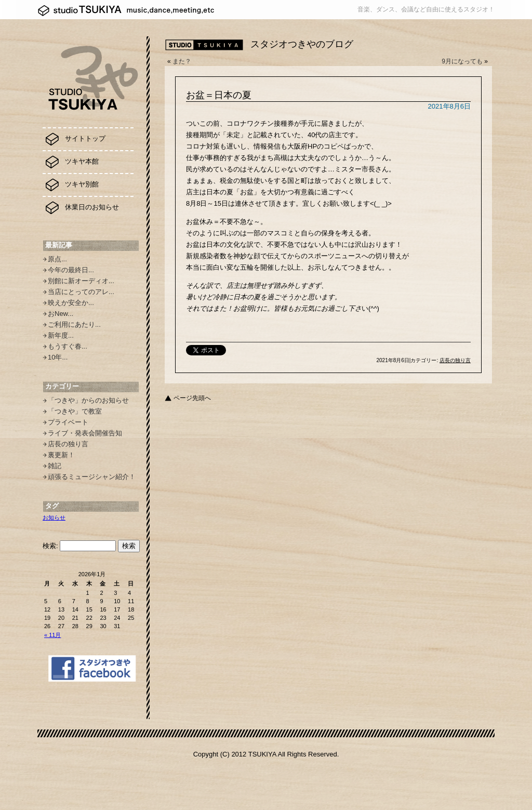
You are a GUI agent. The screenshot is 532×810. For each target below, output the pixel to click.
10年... (58, 357)
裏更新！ (61, 455)
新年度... (61, 335)
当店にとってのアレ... (81, 292)
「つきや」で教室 (75, 411)
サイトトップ (85, 138)
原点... (57, 259)
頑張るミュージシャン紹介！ (92, 477)
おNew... (61, 314)
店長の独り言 (68, 444)
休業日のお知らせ (92, 207)
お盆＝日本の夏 (219, 95)
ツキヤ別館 (82, 184)
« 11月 (52, 635)
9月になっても (462, 61)
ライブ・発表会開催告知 (85, 433)
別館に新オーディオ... (81, 281)
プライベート (68, 422)
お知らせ (54, 517)
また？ (182, 61)
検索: (50, 546)
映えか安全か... (71, 303)
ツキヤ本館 (82, 161)
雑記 (55, 466)
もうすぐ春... (68, 346)
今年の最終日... (71, 270)
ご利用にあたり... (74, 324)
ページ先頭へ (192, 398)
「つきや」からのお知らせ (88, 400)
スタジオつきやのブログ (302, 44)
